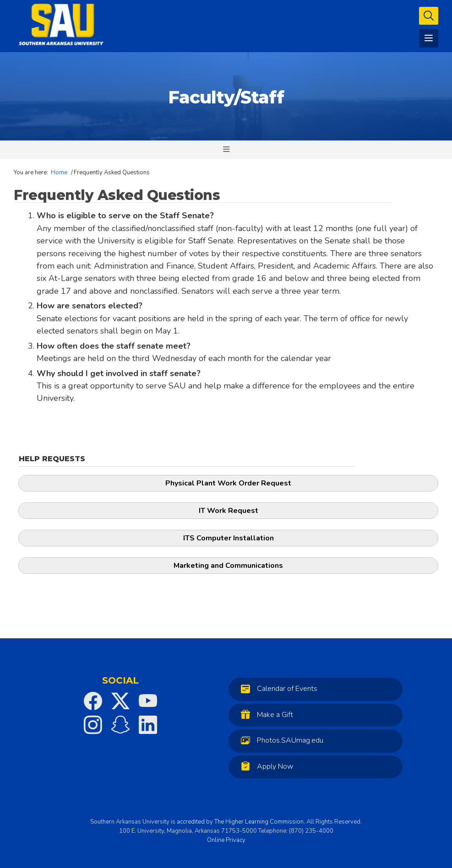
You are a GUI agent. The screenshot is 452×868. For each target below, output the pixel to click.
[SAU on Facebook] (93, 701)
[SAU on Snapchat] (120, 725)
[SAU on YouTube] (148, 701)
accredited (191, 822)
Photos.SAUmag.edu (280, 740)
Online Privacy (226, 840)
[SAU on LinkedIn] (148, 725)
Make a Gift (265, 714)
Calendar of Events (277, 688)
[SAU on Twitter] (120, 701)
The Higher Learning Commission (259, 822)
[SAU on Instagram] (93, 725)
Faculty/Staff (226, 97)
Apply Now (265, 766)
